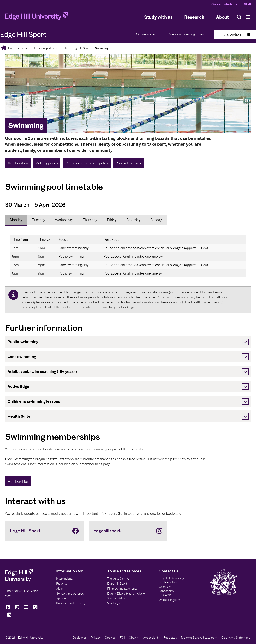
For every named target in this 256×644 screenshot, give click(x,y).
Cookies (110, 638)
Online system (147, 34)
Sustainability (116, 598)
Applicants (63, 598)
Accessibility (151, 638)
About (223, 17)
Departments (28, 48)
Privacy (96, 638)
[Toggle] (245, 342)
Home (12, 48)
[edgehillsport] (128, 531)
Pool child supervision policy (87, 163)
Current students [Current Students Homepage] (224, 4)
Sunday (156, 220)
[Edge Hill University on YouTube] (26, 609)
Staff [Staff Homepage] (248, 4)
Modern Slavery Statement (199, 638)
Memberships (18, 163)
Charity (134, 638)
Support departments (54, 48)
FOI (122, 638)
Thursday (90, 220)
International (65, 579)
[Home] (36, 17)
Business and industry (71, 603)
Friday (112, 220)
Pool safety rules (128, 163)
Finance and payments (122, 588)
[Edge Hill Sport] (44, 531)
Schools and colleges (70, 593)
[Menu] (248, 17)
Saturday (133, 220)
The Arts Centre (118, 579)
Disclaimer (79, 638)
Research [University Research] (194, 17)
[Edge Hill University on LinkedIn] (9, 616)
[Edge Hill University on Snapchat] (35, 609)
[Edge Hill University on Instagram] (17, 609)
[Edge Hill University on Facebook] (9, 609)
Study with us (158, 17)
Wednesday (64, 220)
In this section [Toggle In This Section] (235, 34)
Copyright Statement (236, 638)
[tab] (16, 220)
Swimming (101, 48)
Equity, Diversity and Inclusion (127, 593)
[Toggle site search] (239, 17)
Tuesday (39, 220)
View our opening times (187, 34)
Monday (16, 220)
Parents (62, 583)
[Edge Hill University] (19, 581)
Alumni (61, 588)
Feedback (170, 638)
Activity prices (47, 163)
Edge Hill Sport (81, 48)
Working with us (118, 603)
